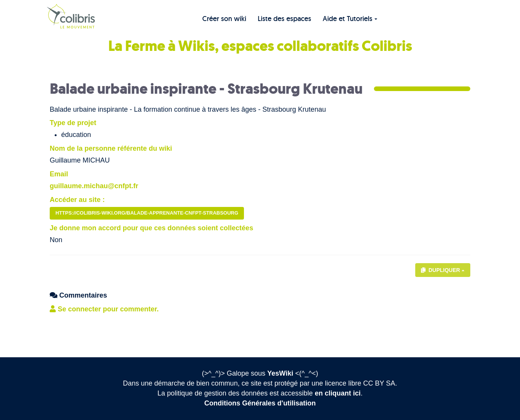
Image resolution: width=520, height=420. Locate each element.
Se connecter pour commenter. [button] (104, 309)
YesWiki (280, 373)
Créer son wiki (224, 19)
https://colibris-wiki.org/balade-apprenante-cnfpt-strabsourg (147, 213)
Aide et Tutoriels (350, 19)
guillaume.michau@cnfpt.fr (94, 186)
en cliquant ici (338, 393)
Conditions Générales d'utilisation (260, 403)
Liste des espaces (284, 19)
